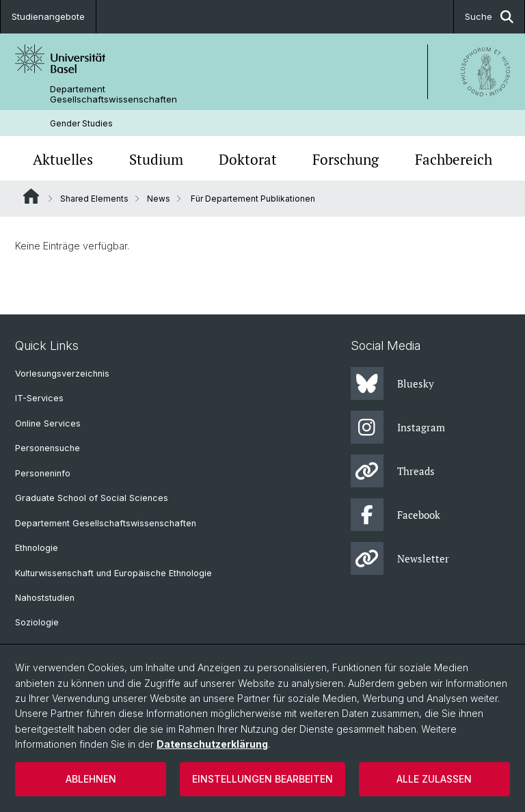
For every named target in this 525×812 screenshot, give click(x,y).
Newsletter (400, 558)
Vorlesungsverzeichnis (62, 374)
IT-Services (39, 398)
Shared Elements (94, 199)
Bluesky (392, 383)
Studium (156, 160)
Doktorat (248, 160)
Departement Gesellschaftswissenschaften (113, 94)
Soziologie (37, 622)
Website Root (31, 196)
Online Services (48, 423)
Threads (393, 471)
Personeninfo (43, 473)
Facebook (395, 515)
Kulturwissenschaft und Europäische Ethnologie (113, 573)
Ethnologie (37, 548)
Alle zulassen (434, 779)
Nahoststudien (45, 598)
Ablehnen (91, 779)
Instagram (398, 427)
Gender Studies (81, 123)
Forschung (346, 160)
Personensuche (48, 448)
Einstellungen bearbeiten (262, 779)
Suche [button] (489, 17)
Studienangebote (48, 16)
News (159, 199)
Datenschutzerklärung (212, 744)
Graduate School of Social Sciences (92, 498)
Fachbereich (454, 160)
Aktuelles (63, 160)
